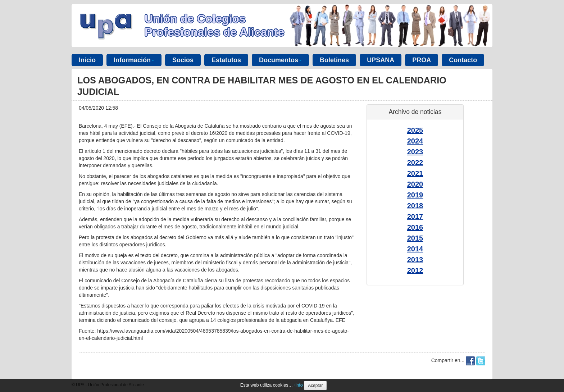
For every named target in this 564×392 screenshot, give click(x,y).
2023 (415, 152)
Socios (183, 60)
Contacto (463, 60)
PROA (422, 60)
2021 (415, 173)
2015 (415, 238)
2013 (415, 260)
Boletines (334, 60)
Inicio (87, 60)
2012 (415, 270)
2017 (415, 216)
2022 (415, 163)
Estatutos (226, 60)
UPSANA (381, 60)
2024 (415, 141)
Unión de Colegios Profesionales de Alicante (214, 25)
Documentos (280, 60)
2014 (415, 249)
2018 (415, 206)
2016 (415, 227)
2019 (415, 195)
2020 (415, 184)
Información (134, 60)
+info (298, 385)
